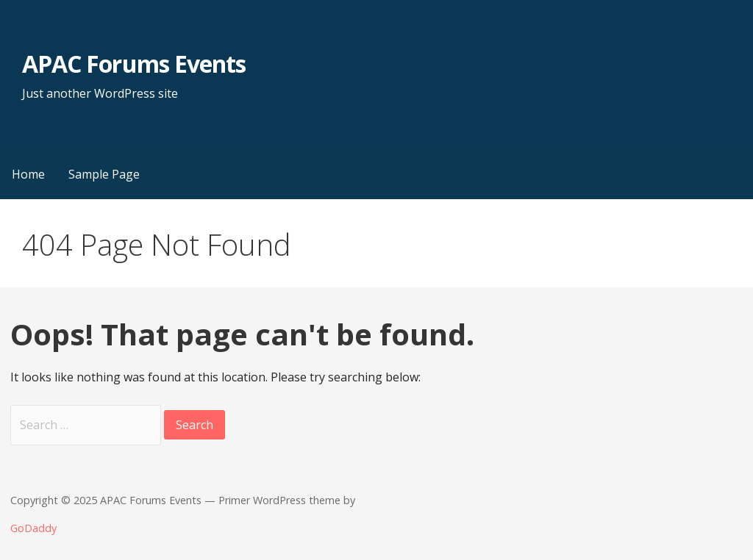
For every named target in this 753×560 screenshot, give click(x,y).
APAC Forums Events (134, 64)
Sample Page (104, 174)
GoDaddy (33, 528)
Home (28, 174)
